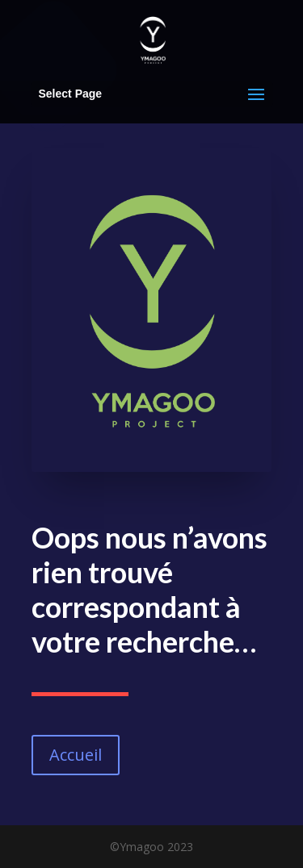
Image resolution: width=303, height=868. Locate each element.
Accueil (76, 755)
